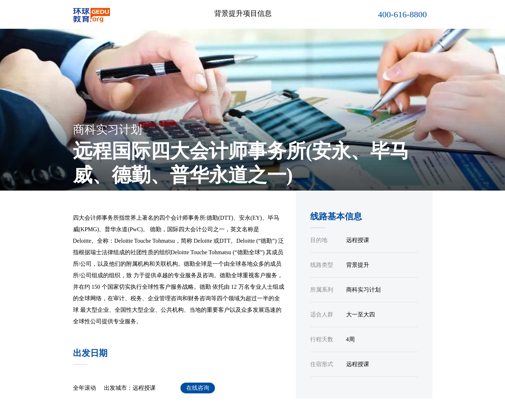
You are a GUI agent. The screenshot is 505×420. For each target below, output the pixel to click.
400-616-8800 (403, 14)
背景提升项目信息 (243, 13)
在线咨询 (198, 388)
